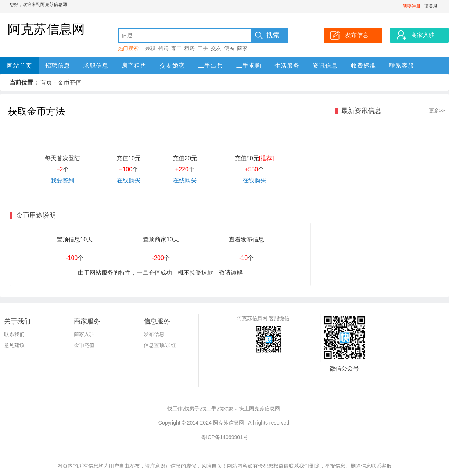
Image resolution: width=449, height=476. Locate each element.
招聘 (164, 48)
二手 (203, 48)
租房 (190, 48)
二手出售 (211, 66)
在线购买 (129, 180)
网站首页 (19, 66)
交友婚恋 (172, 66)
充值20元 (185, 158)
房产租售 (134, 66)
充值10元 (129, 158)
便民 (229, 48)
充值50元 (254, 158)
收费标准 (363, 66)
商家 (242, 48)
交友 (216, 48)
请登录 (431, 6)
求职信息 (96, 66)
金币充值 (69, 83)
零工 (176, 48)
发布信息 (154, 334)
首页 (46, 83)
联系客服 (402, 66)
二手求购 (249, 66)
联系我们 (14, 334)
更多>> (437, 111)
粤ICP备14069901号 (224, 437)
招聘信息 (58, 66)
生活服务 (287, 66)
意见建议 (14, 345)
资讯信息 (325, 66)
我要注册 (412, 6)
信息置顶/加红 (160, 345)
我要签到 (62, 180)
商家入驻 (84, 334)
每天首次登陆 (62, 158)
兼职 (150, 48)
